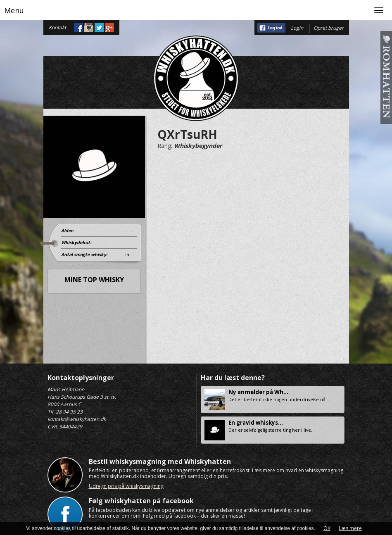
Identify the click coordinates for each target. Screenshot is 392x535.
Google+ (109, 28)
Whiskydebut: (76, 243)
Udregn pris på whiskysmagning (126, 486)
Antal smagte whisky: (84, 254)
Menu (14, 10)
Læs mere (350, 528)
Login (297, 28)
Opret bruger (329, 28)
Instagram (89, 28)
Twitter (99, 28)
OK (327, 528)
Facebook (78, 28)
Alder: (68, 231)
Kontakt (57, 27)
